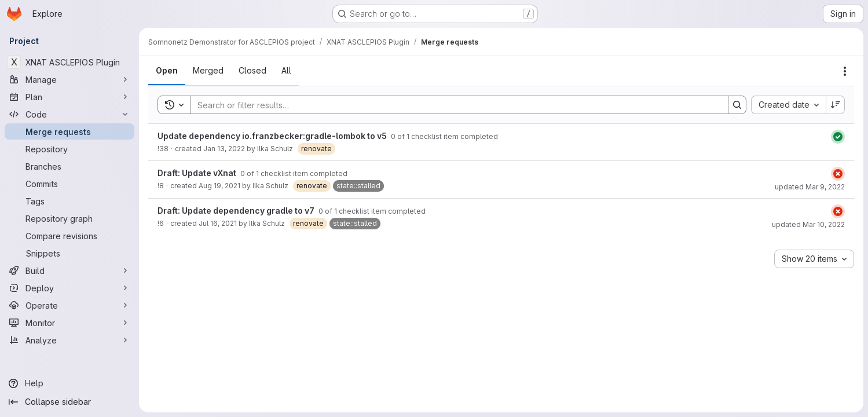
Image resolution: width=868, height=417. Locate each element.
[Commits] (69, 184)
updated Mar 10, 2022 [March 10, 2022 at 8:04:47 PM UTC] (808, 224)
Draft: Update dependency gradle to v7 (237, 211)
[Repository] (69, 149)
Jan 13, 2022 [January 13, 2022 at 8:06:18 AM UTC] (224, 149)
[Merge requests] (69, 131)
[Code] (69, 114)
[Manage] (69, 79)
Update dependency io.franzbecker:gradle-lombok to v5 (273, 136)
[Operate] (69, 305)
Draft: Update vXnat (198, 173)
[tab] (167, 71)
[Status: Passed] (838, 137)
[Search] (454, 105)
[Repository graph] (69, 218)
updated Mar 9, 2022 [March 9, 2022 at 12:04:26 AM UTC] (810, 187)
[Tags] (69, 201)
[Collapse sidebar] (69, 402)
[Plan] (69, 97)
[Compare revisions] (69, 236)
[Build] (69, 270)
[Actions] (845, 71)
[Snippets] (69, 253)
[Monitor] (69, 323)
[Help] (69, 383)
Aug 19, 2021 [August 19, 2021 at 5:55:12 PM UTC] (219, 186)
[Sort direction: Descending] (836, 105)
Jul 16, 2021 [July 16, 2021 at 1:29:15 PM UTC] (218, 223)
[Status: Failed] (838, 174)
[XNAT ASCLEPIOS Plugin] (69, 62)
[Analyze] (69, 340)
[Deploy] (69, 288)
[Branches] (69, 166)
